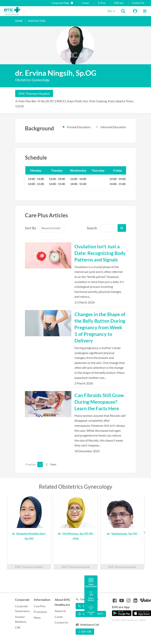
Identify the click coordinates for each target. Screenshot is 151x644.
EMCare (119, 3)
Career (85, 3)
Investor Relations (21, 619)
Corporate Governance (22, 609)
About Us (60, 611)
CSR (18, 627)
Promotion (40, 612)
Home (19, 21)
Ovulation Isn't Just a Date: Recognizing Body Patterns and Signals (100, 253)
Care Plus (40, 606)
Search (92, 228)
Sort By (30, 228)
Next (53, 464)
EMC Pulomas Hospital (34, 93)
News (37, 618)
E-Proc (102, 3)
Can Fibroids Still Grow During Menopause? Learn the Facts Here (99, 402)
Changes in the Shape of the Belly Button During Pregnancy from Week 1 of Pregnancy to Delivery (100, 327)
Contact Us (138, 3)
